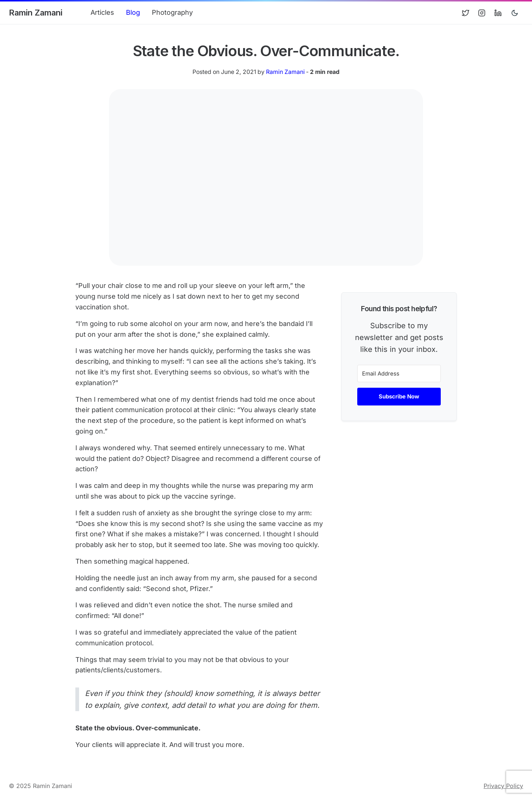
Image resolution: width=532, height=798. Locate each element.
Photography (172, 12)
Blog (133, 12)
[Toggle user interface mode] (515, 13)
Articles (102, 12)
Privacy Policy (503, 786)
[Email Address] (399, 373)
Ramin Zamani (36, 13)
